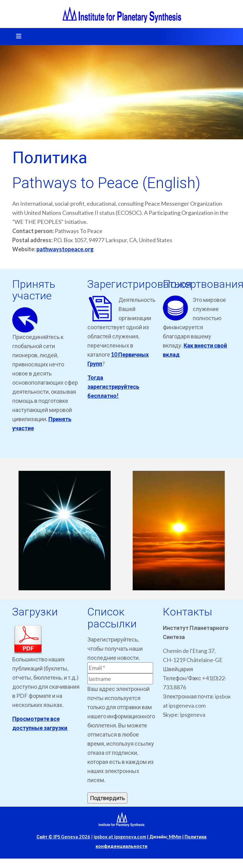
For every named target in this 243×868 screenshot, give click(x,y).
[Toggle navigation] (17, 36)
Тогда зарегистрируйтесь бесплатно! (113, 387)
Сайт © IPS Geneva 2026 (63, 837)
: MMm (174, 837)
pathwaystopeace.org (65, 249)
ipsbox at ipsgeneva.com (120, 837)
